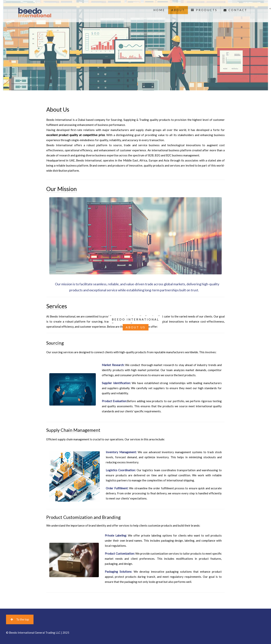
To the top (20, 619)
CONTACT (235, 10)
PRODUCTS (204, 10)
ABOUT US (136, 327)
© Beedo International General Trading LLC (33, 633)
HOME (159, 10)
